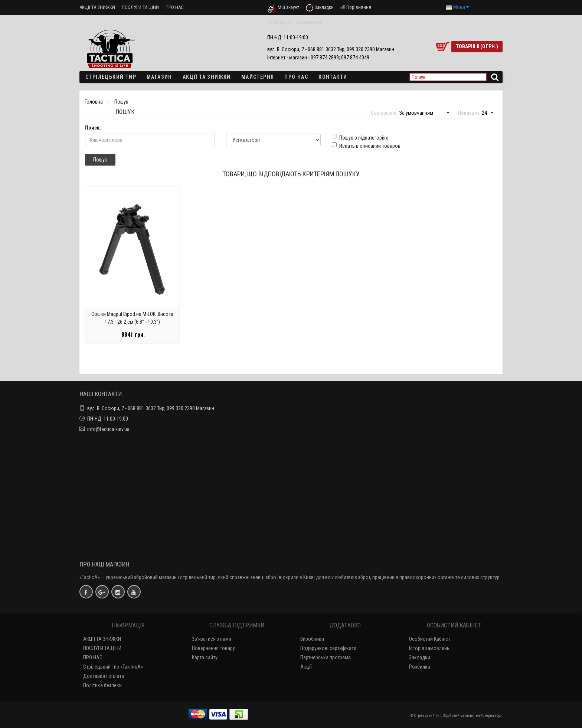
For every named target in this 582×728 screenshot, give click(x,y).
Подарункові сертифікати (328, 648)
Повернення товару (213, 648)
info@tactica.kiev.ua (108, 429)
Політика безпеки (102, 685)
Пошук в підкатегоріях (360, 137)
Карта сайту (205, 657)
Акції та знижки (207, 77)
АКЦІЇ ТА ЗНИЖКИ (97, 7)
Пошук (121, 102)
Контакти (333, 77)
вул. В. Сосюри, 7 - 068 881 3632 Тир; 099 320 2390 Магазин (151, 408)
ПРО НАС (175, 7)
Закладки (420, 657)
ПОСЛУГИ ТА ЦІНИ (140, 7)
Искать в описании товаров (366, 146)
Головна (94, 102)
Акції (306, 667)
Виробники (312, 639)
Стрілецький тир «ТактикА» (113, 667)
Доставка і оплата (104, 676)
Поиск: (93, 128)
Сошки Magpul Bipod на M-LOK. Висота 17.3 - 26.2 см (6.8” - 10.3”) (132, 322)
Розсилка (420, 667)
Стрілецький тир (111, 77)
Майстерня (258, 77)
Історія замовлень (429, 648)
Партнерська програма (326, 657)
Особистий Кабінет (430, 639)
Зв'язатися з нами (212, 639)
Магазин (159, 77)
